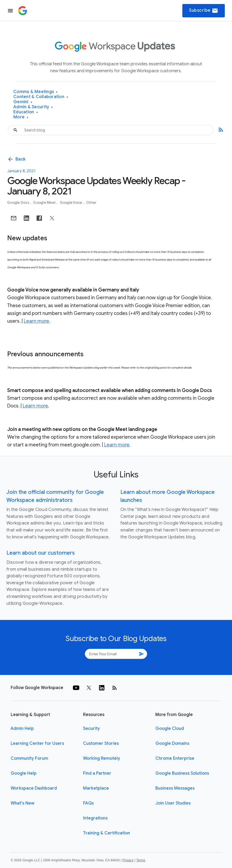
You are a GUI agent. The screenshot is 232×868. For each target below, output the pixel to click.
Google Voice (71, 203)
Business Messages (175, 788)
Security (91, 729)
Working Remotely (102, 758)
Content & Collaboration (41, 97)
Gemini (23, 102)
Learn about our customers (41, 553)
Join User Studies (173, 803)
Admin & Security (33, 107)
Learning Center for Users (37, 743)
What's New (23, 803)
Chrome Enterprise (175, 758)
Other (91, 203)
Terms (141, 860)
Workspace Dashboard (34, 788)
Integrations (95, 818)
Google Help (24, 773)
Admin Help (22, 729)
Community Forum (29, 758)
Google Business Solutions (182, 773)
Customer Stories (101, 743)
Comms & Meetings (36, 92)
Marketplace (96, 788)
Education (26, 112)
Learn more (36, 321)
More (21, 117)
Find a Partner (97, 773)
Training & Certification (107, 833)
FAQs (88, 803)
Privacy (128, 860)
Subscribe (204, 11)
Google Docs (19, 203)
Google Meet (45, 203)
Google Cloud (170, 729)
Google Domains (172, 743)
